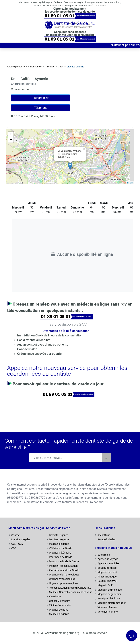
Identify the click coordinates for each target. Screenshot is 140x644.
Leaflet (130, 183)
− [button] (11, 140)
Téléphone (41, 108)
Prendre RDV (41, 98)
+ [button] (11, 134)
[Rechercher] (106, 458)
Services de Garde (58, 528)
